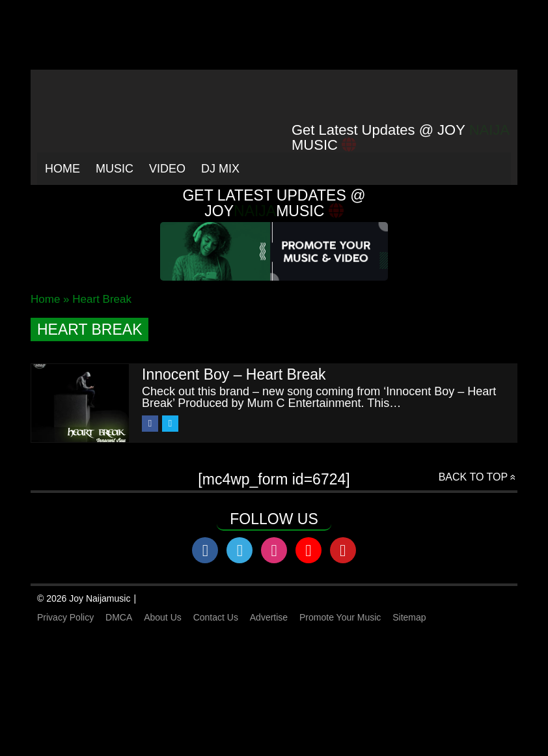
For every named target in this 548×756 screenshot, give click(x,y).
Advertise (269, 617)
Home (62, 169)
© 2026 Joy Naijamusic (84, 598)
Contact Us (216, 617)
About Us (163, 617)
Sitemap (409, 617)
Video (167, 169)
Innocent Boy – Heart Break (234, 374)
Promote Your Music (340, 617)
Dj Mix (220, 169)
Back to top (473, 477)
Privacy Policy (65, 617)
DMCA (119, 617)
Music (115, 169)
